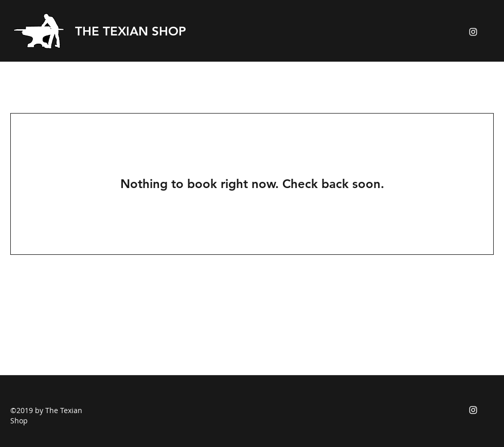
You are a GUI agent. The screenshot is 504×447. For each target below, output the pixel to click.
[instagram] (473, 32)
